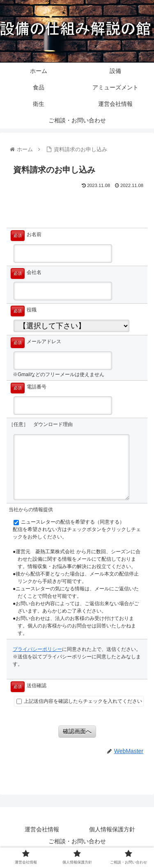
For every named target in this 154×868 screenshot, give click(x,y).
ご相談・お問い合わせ (77, 841)
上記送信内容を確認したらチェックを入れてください (79, 701)
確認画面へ (77, 731)
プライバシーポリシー (37, 649)
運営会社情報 (42, 829)
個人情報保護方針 (112, 829)
